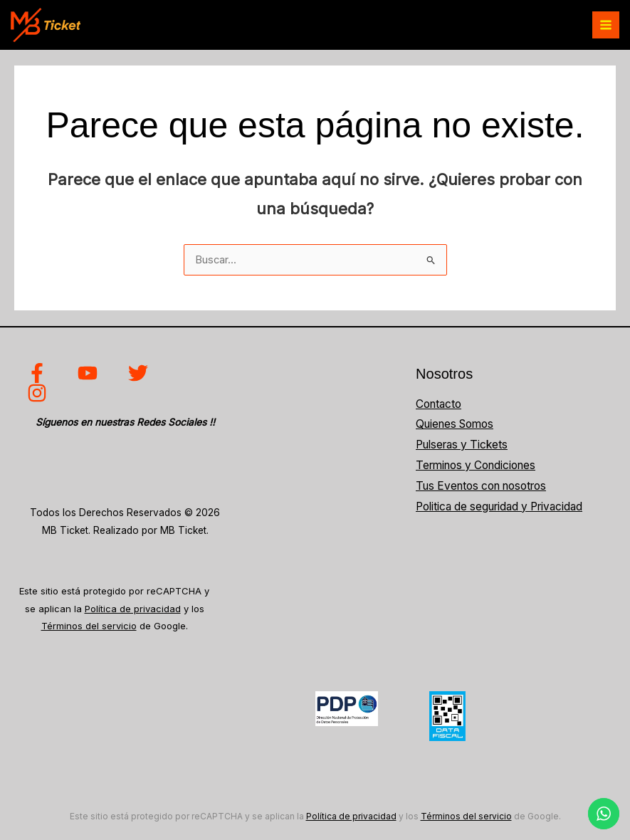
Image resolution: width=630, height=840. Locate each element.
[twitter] (140, 373)
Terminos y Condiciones (476, 465)
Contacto (439, 404)
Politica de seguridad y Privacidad (499, 506)
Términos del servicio (89, 626)
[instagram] (40, 393)
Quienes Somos (455, 424)
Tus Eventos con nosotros (481, 486)
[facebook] (40, 373)
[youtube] (90, 373)
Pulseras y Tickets (462, 445)
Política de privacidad (133, 609)
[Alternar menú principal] (606, 25)
